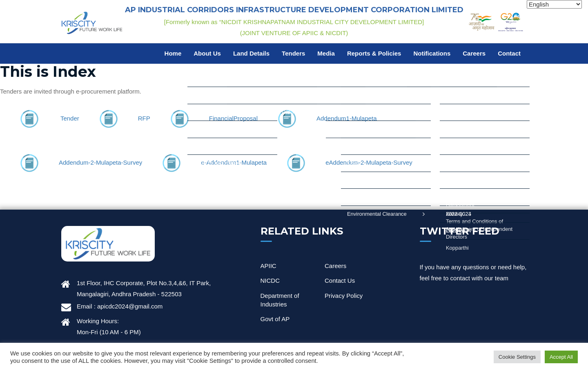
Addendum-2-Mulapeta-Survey (100, 162)
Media (326, 53)
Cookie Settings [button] (517, 357)
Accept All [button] (561, 357)
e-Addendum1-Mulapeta (234, 162)
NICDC (270, 280)
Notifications (432, 53)
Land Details (251, 53)
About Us (207, 53)
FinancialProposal (233, 118)
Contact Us (340, 280)
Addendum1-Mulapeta (347, 118)
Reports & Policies (374, 53)
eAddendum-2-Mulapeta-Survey (369, 162)
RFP (144, 118)
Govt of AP (275, 319)
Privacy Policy (344, 296)
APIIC (268, 266)
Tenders (293, 53)
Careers (474, 53)
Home (173, 53)
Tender (70, 118)
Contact (509, 53)
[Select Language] (554, 4)
